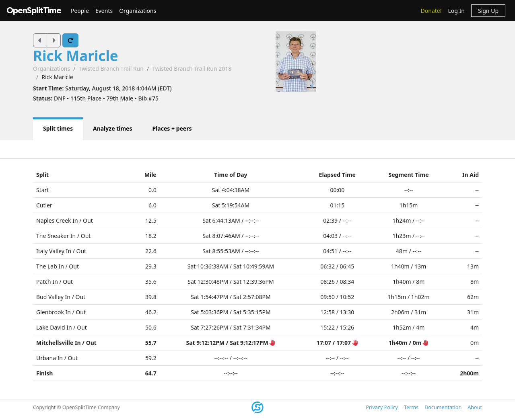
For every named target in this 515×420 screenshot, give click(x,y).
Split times (58, 128)
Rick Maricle (76, 56)
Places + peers (172, 128)
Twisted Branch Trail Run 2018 (192, 69)
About (475, 407)
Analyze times (113, 128)
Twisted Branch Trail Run (111, 69)
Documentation (443, 407)
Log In (456, 11)
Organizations (138, 11)
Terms (411, 407)
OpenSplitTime (34, 11)
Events (104, 11)
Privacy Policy (382, 407)
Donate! (431, 11)
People (80, 11)
